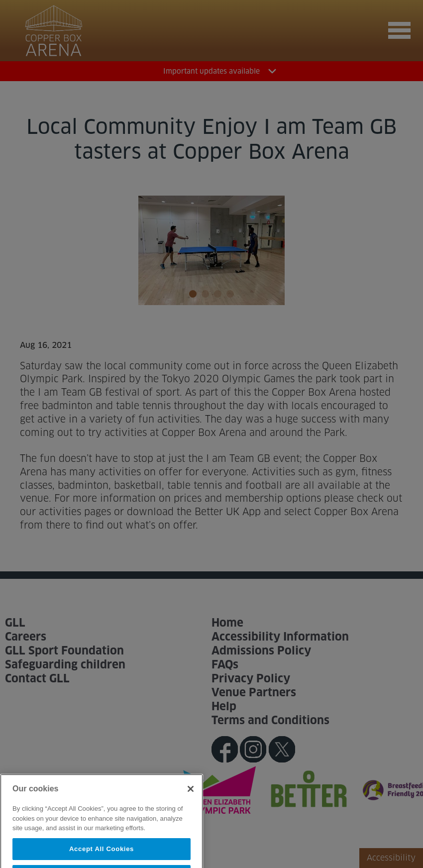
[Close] (191, 799)
